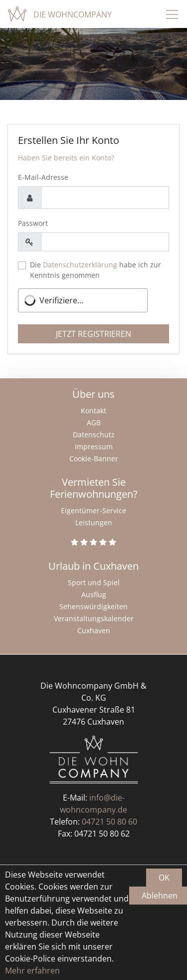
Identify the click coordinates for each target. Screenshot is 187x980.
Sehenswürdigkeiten (93, 606)
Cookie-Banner (94, 459)
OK (164, 878)
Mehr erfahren (32, 971)
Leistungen (94, 522)
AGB (94, 423)
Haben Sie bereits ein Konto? (66, 158)
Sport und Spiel (94, 582)
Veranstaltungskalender (94, 618)
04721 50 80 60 (109, 822)
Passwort (33, 223)
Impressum (94, 447)
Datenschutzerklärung (80, 265)
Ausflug (94, 594)
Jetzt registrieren (93, 334)
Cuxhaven (94, 630)
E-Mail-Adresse (43, 177)
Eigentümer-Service (93, 510)
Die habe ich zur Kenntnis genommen (95, 270)
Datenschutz (94, 435)
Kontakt (93, 411)
